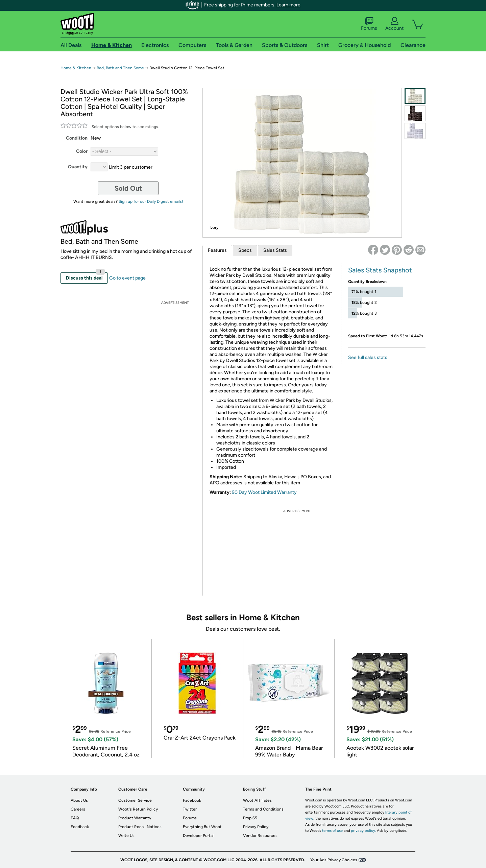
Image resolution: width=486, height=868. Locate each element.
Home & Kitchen (76, 68)
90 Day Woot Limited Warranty (264, 492)
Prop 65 (250, 818)
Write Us (126, 836)
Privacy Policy (256, 827)
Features (217, 250)
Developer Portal (198, 836)
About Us (79, 800)
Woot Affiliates (257, 800)
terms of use (332, 831)
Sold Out (128, 188)
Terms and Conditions (263, 809)
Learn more (288, 5)
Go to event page (127, 278)
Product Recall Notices (140, 827)
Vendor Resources (260, 836)
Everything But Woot (202, 827)
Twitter (190, 809)
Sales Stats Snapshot (380, 270)
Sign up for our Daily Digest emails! (151, 201)
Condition (77, 138)
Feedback (80, 827)
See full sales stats (368, 357)
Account (394, 24)
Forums (369, 24)
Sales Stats (275, 250)
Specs (245, 250)
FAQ (75, 818)
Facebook (192, 800)
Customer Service (135, 800)
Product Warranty (135, 818)
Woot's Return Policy (138, 809)
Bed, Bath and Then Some (120, 68)
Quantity (78, 167)
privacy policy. (363, 831)
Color (82, 151)
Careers (78, 809)
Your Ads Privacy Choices (334, 860)
